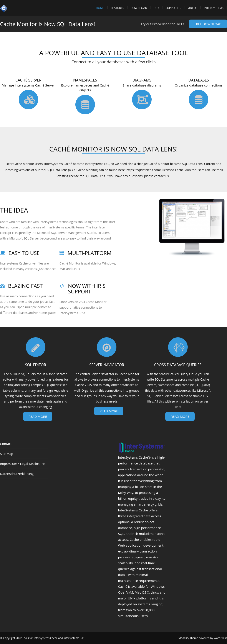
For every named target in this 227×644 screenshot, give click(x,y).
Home (100, 8)
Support (173, 8)
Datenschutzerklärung (17, 474)
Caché (123, 586)
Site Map (7, 454)
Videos (192, 8)
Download (139, 8)
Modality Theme (188, 638)
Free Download (208, 24)
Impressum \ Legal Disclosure (22, 464)
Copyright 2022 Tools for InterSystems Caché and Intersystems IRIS (44, 638)
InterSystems (214, 8)
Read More (38, 416)
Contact (6, 444)
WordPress (220, 638)
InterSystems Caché (133, 457)
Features (117, 8)
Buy (156, 8)
